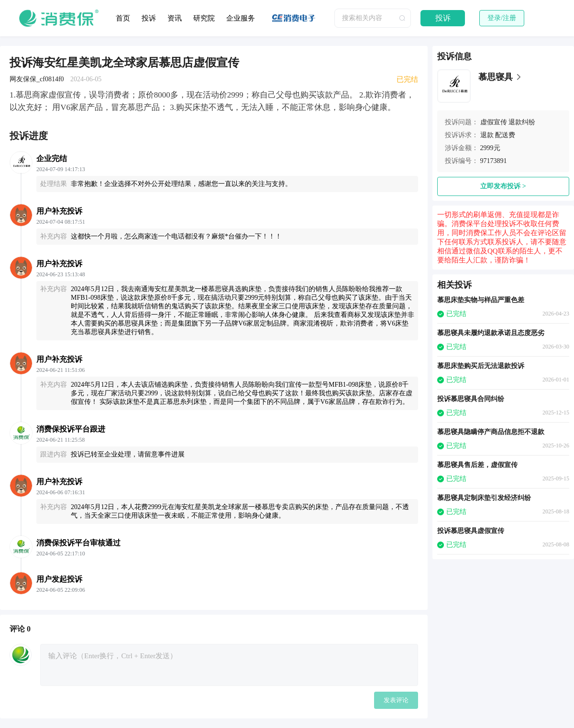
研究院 (204, 18)
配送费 (505, 135)
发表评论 (396, 700)
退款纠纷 (522, 122)
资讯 (175, 18)
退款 (487, 135)
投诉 (149, 18)
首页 (123, 18)
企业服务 (241, 18)
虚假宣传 (494, 122)
